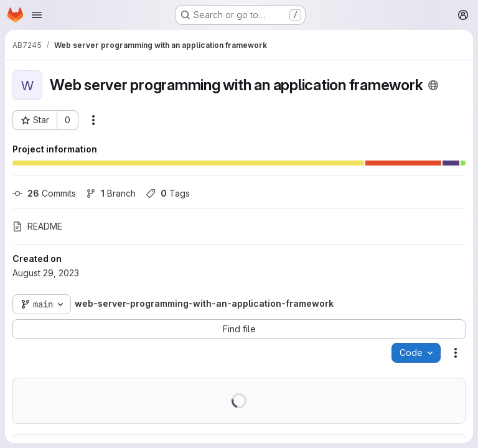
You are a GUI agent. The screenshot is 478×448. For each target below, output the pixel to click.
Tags (168, 193)
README (37, 226)
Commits (44, 193)
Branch (111, 193)
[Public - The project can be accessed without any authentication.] (433, 85)
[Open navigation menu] (37, 15)
